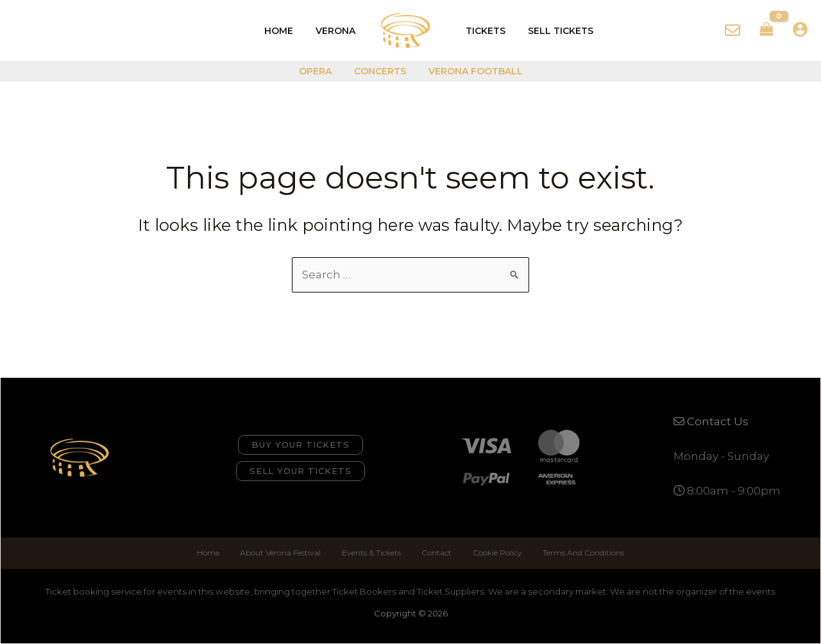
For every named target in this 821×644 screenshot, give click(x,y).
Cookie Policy (495, 553)
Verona (338, 31)
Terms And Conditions (580, 553)
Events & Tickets (372, 553)
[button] (300, 445)
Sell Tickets (554, 31)
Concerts (380, 71)
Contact (436, 553)
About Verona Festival (283, 553)
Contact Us (718, 421)
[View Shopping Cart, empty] (766, 31)
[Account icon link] (800, 29)
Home (286, 31)
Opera (320, 71)
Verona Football (471, 71)
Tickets (484, 31)
